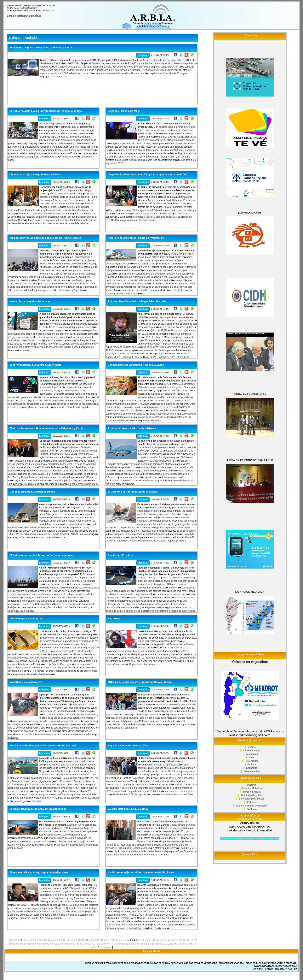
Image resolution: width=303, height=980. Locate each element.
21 (87, 940)
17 (72, 940)
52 (18, 944)
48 (192, 940)
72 (93, 944)
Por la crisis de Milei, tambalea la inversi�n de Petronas (43, 746)
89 (157, 944)
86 (146, 944)
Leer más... (143, 55)
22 (90, 940)
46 (184, 940)
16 (68, 940)
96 (183, 944)
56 (33, 944)
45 (180, 940)
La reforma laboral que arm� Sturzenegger (35, 365)
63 (59, 944)
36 (146, 940)
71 (89, 944)
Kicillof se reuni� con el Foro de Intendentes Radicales (141, 872)
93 (172, 944)
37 (150, 940)
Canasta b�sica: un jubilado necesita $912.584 (136, 365)
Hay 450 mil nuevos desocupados (128, 746)
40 (162, 940)
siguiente (105, 948)
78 (116, 944)
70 (85, 944)
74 (100, 944)
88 (153, 944)
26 (106, 940)
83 (134, 944)
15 (64, 940)
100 (94, 948)
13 (57, 940)
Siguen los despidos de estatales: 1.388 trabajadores (41, 48)
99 (195, 944)
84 (138, 944)
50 (10, 944)
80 (123, 944)
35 (143, 940)
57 (37, 944)
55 (29, 944)
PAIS (252, 758)
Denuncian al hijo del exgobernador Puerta (35, 174)
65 (67, 944)
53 (21, 944)
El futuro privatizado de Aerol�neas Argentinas (38, 809)
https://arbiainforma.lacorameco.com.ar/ (250, 838)
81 (127, 944)
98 (191, 944)
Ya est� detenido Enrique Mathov (128, 809)
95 (180, 944)
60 (48, 944)
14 (60, 940)
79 (119, 944)
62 (55, 944)
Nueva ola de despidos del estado (30, 301)
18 (75, 940)
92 (168, 944)
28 (113, 940)
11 (49, 940)
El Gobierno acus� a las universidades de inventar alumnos (46, 111)
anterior (15, 940)
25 (102, 940)
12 (53, 940)
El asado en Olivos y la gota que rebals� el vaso (39, 872)
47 (188, 940)
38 (154, 940)
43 (173, 940)
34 (139, 940)
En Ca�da (114, 619)
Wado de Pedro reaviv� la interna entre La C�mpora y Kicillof (47, 428)
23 (94, 940)
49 (195, 940)
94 (176, 944)
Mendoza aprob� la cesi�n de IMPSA (32, 492)
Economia (252, 768)
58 (40, 944)
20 (83, 940)
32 (128, 940)
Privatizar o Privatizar (121, 555)
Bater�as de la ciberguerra (26, 682)
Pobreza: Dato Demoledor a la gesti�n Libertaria (137, 301)
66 (70, 944)
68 (78, 944)
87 (149, 944)
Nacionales (252, 754)
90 (161, 944)
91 (164, 944)
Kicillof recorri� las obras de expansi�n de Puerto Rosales (45, 238)
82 (131, 944)
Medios (252, 747)
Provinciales (252, 761)
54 (25, 944)
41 (165, 940)
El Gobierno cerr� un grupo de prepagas (132, 492)
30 (121, 940)
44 (177, 940)
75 (104, 944)
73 (97, 944)
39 (158, 940)
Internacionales (252, 751)
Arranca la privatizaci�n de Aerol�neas (132, 428)
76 (108, 944)
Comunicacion (252, 771)
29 (117, 940)
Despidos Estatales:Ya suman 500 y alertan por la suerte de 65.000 (147, 174)
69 (82, 944)
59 (44, 944)
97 (187, 944)
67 (74, 944)
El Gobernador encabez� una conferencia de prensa (41, 555)
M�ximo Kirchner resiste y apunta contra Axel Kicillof (140, 682)
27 (109, 940)
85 (142, 944)
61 (52, 944)
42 (169, 940)
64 (63, 944)
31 (124, 940)
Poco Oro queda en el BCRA (26, 619)
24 (98, 940)
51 (14, 944)
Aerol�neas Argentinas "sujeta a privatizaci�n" (137, 238)
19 (79, 940)
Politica (252, 765)
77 (112, 944)
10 (45, 940)
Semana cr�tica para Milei (124, 111)
